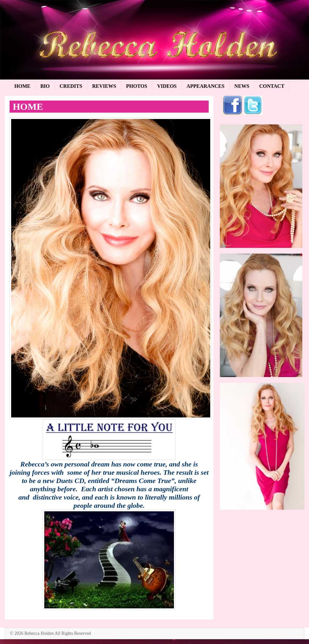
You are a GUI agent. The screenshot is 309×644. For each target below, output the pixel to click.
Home (22, 86)
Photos (137, 86)
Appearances (205, 86)
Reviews (104, 86)
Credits (71, 86)
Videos (167, 86)
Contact (272, 86)
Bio (45, 86)
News (242, 86)
